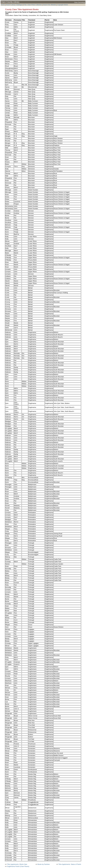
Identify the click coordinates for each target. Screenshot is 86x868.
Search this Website (49, 5)
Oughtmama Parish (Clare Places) (18, 866)
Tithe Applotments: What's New (17, 864)
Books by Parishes (44, 864)
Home (3, 5)
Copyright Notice (63, 5)
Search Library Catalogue (14, 5)
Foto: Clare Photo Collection (33, 5)
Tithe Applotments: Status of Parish (70, 864)
